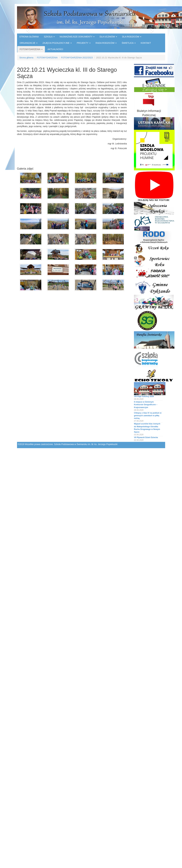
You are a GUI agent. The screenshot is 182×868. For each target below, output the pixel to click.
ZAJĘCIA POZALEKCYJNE (57, 43)
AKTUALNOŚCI (55, 49)
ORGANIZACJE (29, 43)
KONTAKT (146, 43)
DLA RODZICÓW (132, 37)
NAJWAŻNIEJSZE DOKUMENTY (77, 37)
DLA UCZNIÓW (108, 37)
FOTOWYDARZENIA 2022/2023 (77, 58)
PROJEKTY (84, 43)
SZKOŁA (49, 37)
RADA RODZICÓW (106, 43)
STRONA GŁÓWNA (29, 37)
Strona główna (26, 58)
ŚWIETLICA (129, 43)
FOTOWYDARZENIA (31, 49)
